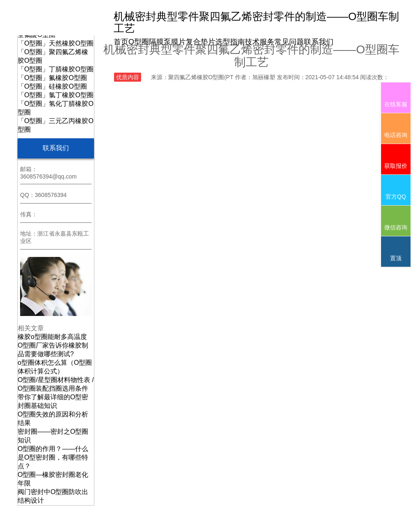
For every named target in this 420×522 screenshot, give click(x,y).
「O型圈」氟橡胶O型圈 (52, 78)
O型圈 (139, 42)
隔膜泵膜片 (167, 42)
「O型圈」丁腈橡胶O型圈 (56, 69)
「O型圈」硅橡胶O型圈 (52, 86)
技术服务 (260, 42)
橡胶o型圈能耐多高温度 (52, 337)
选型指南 (230, 42)
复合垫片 (201, 42)
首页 (121, 42)
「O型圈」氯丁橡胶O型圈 (56, 95)
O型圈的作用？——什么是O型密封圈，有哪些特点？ (53, 457)
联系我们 (319, 42)
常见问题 (289, 42)
